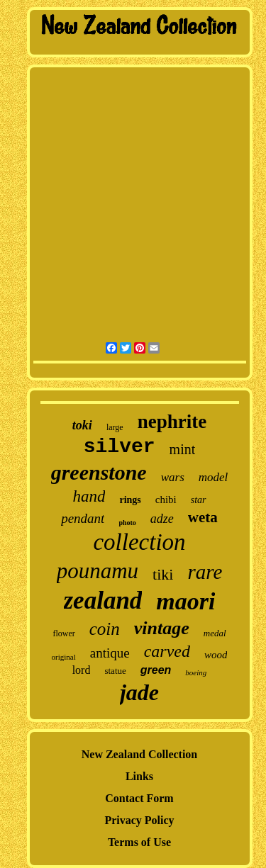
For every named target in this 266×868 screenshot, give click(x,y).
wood (216, 655)
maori (185, 601)
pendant (83, 518)
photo (127, 523)
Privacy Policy (139, 820)
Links (139, 776)
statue (115, 671)
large (115, 427)
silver (120, 447)
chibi (166, 500)
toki (82, 425)
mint (183, 449)
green (156, 670)
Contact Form (139, 798)
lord (82, 670)
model (214, 477)
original (64, 657)
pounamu (98, 571)
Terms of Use (139, 842)
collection (139, 542)
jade (139, 692)
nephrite (172, 422)
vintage (162, 628)
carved (167, 651)
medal (215, 633)
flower (63, 633)
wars (173, 477)
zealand (103, 601)
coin (105, 629)
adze (162, 519)
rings (130, 500)
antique (110, 653)
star (199, 500)
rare (205, 572)
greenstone (99, 472)
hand (89, 496)
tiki (163, 574)
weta (203, 517)
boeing (196, 672)
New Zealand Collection (140, 754)
